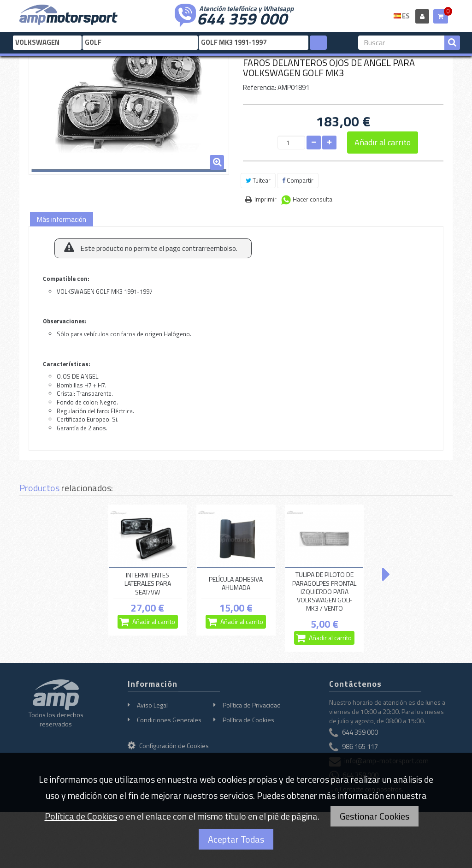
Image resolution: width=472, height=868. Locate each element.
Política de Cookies (248, 720)
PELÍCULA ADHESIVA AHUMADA (236, 583)
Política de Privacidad (252, 705)
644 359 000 (242, 18)
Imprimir (265, 199)
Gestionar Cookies (375, 816)
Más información (62, 219)
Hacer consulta (313, 199)
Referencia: (260, 87)
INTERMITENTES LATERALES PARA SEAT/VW (148, 583)
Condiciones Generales (169, 720)
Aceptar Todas (236, 839)
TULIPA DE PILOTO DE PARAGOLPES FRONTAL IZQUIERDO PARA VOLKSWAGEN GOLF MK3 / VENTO (324, 592)
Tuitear (258, 180)
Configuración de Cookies (168, 746)
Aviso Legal (152, 705)
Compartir (298, 180)
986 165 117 (360, 746)
